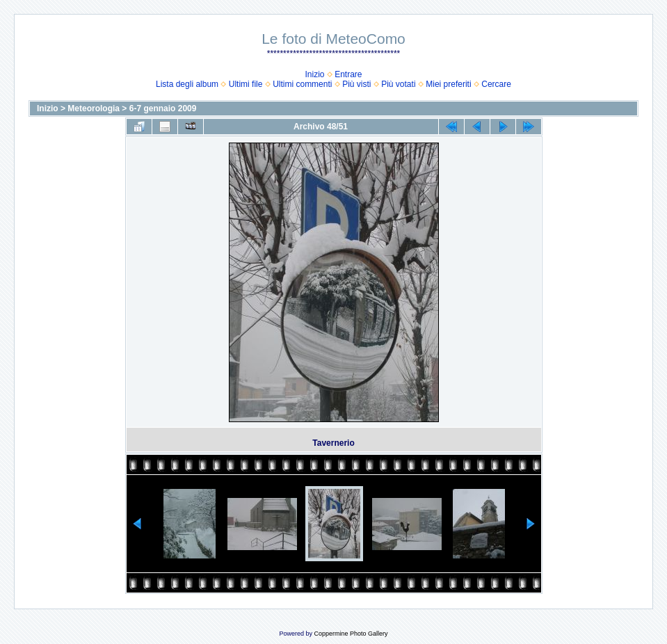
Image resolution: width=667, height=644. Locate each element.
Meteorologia (94, 108)
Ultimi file (246, 84)
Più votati (398, 84)
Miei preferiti (448, 84)
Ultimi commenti (302, 84)
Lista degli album (187, 84)
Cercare (496, 84)
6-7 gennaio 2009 (163, 108)
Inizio (314, 74)
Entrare (348, 74)
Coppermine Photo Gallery (351, 634)
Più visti (356, 84)
